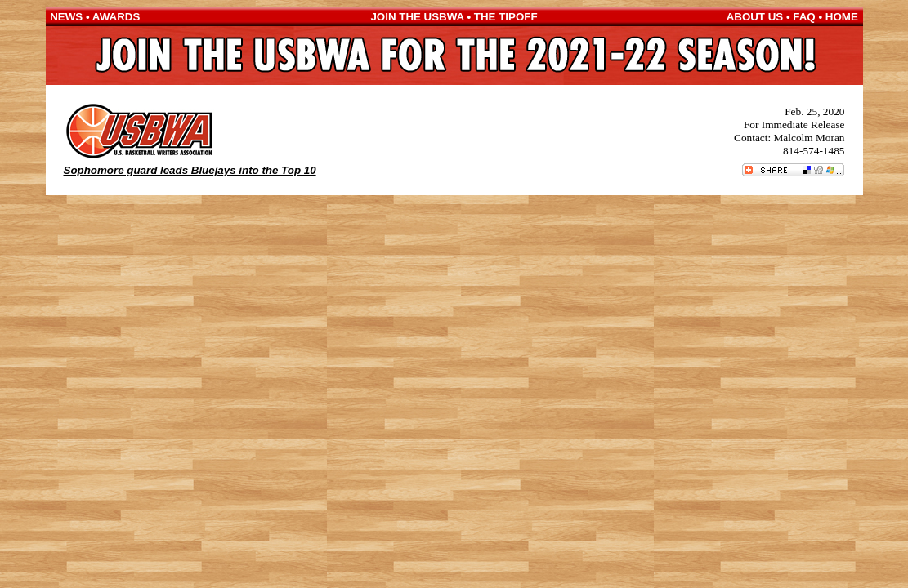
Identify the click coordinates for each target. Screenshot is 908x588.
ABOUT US (755, 17)
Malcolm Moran (810, 138)
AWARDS (116, 17)
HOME (842, 17)
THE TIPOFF (506, 17)
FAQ (804, 17)
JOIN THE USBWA (417, 17)
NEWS (66, 17)
